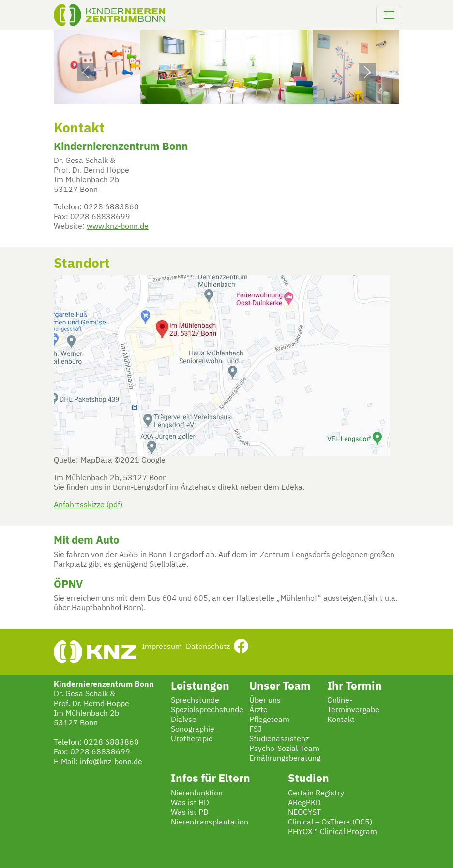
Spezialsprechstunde (207, 710)
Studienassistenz (279, 739)
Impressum (162, 647)
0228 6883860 (111, 743)
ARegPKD (304, 803)
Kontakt (341, 720)
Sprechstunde (195, 701)
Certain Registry (316, 794)
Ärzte (258, 710)
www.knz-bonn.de (118, 227)
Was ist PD (190, 813)
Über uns (265, 701)
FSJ (256, 730)
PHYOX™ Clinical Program (332, 832)
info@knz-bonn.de (111, 762)
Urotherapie (192, 739)
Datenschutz (208, 647)
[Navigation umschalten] (389, 15)
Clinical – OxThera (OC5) (330, 823)
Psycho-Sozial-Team (284, 749)
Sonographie (193, 730)
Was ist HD (190, 803)
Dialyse (184, 720)
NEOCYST (304, 813)
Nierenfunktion (197, 794)
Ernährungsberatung (285, 759)
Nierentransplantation (210, 823)
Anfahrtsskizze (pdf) (88, 505)
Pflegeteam (269, 720)
